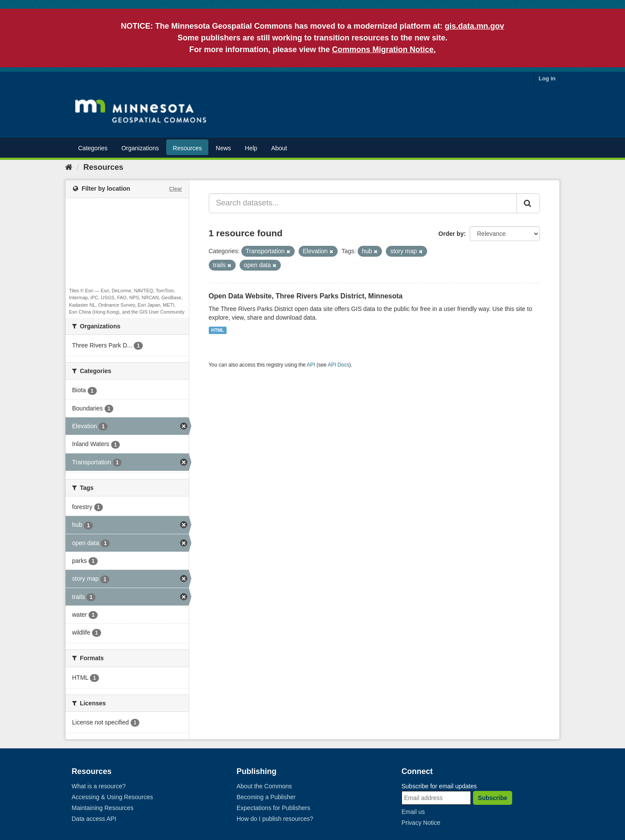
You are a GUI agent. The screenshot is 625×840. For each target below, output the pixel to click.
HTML (218, 330)
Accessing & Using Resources (112, 797)
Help (251, 148)
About (279, 148)
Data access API (94, 819)
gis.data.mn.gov (475, 26)
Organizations (140, 148)
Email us (413, 812)
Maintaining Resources (102, 808)
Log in (547, 78)
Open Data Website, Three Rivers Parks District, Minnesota (306, 296)
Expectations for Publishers (273, 808)
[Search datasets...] (363, 203)
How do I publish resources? (275, 819)
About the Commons (264, 786)
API (311, 365)
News (223, 148)
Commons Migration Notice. (384, 50)
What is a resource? (99, 786)
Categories (93, 148)
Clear (175, 189)
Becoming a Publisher (266, 797)
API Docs (339, 365)
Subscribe (493, 798)
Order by (451, 234)
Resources (187, 148)
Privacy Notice (421, 823)
